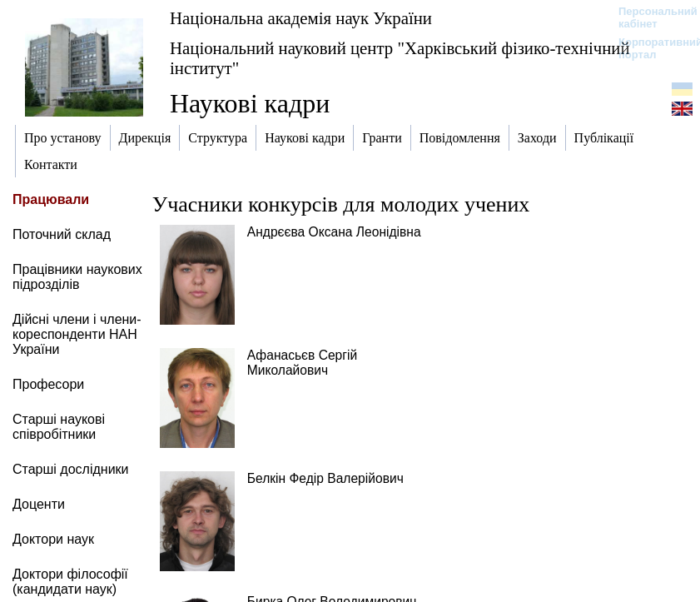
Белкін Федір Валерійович (325, 478)
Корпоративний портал (650, 48)
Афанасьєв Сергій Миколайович (302, 363)
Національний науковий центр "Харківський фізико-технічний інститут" (400, 58)
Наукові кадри (250, 103)
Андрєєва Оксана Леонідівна (334, 232)
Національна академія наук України (301, 18)
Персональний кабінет (650, 17)
